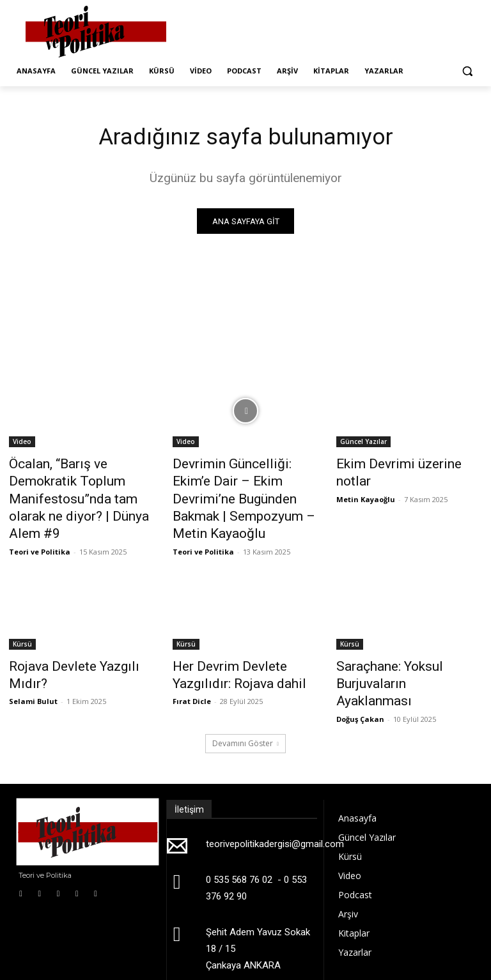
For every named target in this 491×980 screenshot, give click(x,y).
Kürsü (22, 616)
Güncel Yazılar (363, 444)
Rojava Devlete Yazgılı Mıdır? (77, 637)
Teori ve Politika (40, 524)
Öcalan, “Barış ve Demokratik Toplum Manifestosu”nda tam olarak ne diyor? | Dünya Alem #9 (80, 486)
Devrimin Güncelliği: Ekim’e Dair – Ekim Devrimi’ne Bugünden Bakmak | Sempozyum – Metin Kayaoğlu (245, 486)
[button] (467, 71)
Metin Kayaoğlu (366, 481)
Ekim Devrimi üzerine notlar (401, 465)
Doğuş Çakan (360, 667)
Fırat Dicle (192, 667)
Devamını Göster (245, 691)
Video (22, 444)
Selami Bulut (33, 653)
